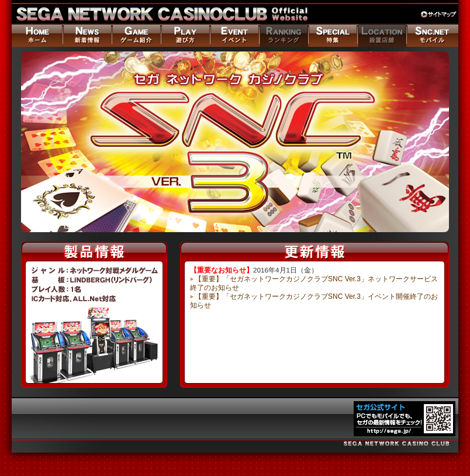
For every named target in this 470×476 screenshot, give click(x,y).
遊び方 (185, 35)
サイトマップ (440, 14)
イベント (234, 35)
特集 (332, 35)
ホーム (37, 35)
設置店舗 (381, 35)
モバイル (432, 35)
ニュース (87, 35)
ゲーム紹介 (136, 35)
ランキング (283, 35)
